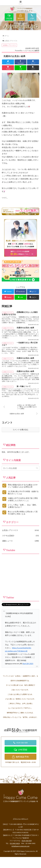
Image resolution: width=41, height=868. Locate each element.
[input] (20, 481)
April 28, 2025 (28, 676)
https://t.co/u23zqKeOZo (22, 661)
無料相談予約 (20, 770)
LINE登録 (9, 18)
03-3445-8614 (15, 856)
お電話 (32, 18)
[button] (37, 481)
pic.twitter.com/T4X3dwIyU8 (16, 664)
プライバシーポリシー (21, 832)
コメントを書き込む (21, 443)
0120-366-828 (20, 756)
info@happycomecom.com (20, 859)
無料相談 (21, 18)
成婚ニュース (20, 554)
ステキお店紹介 (20, 549)
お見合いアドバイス (9, 58)
